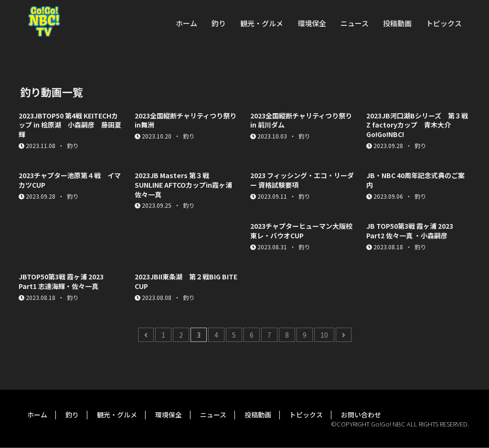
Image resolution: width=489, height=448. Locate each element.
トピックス (444, 23)
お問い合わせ (361, 415)
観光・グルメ (262, 23)
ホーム (186, 23)
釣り (219, 23)
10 (324, 335)
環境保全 (312, 23)
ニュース (355, 23)
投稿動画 (397, 23)
